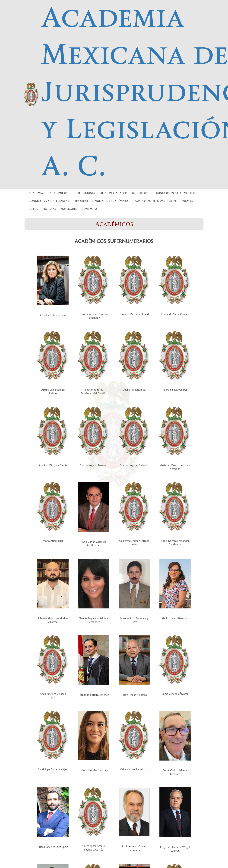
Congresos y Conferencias (49, 201)
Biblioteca (140, 193)
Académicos (59, 193)
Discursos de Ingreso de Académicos (102, 201)
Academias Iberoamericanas (156, 201)
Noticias (49, 209)
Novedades (69, 209)
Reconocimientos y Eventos (174, 193)
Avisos (33, 209)
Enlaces (187, 201)
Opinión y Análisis (113, 193)
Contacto (89, 209)
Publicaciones (84, 193)
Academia (37, 193)
